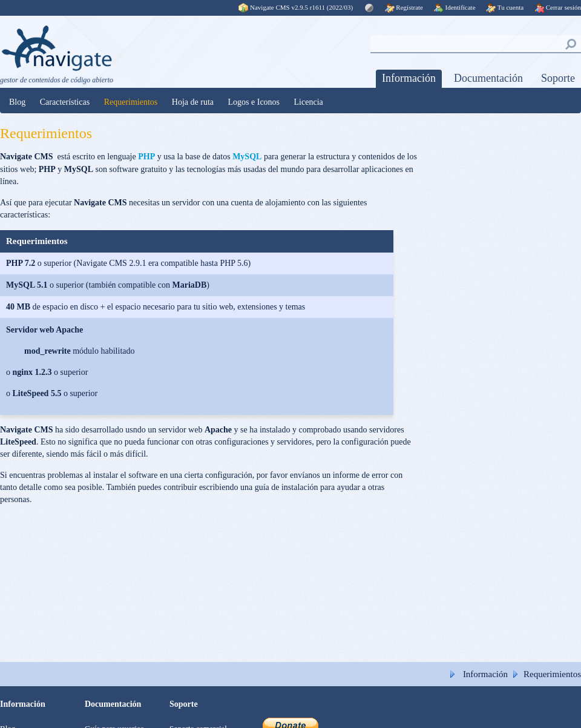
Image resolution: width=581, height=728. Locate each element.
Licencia (309, 102)
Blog (17, 102)
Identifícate (455, 7)
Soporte (558, 78)
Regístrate (404, 7)
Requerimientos (131, 102)
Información (409, 78)
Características (65, 102)
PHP (146, 157)
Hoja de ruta (193, 102)
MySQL (247, 157)
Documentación (488, 78)
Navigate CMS (297, 7)
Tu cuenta (505, 7)
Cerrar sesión (558, 7)
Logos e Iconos (254, 102)
